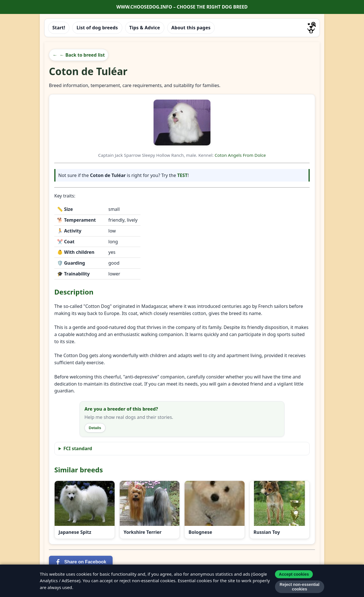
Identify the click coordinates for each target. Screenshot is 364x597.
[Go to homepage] (312, 28)
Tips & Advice (145, 28)
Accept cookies (294, 574)
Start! (59, 28)
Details (95, 428)
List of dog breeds (97, 28)
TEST (182, 175)
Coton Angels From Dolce (240, 155)
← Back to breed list (82, 55)
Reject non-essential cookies (299, 587)
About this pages (191, 28)
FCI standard (78, 448)
